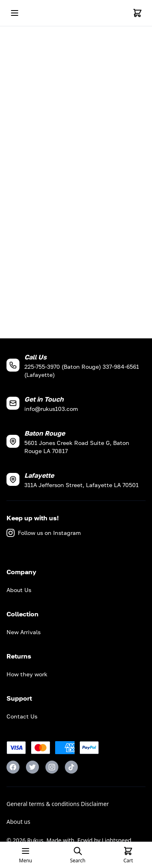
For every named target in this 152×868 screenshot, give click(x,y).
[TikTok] (71, 767)
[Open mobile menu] (15, 13)
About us (18, 822)
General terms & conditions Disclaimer (58, 804)
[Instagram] (52, 767)
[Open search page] (78, 855)
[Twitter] (32, 767)
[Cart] (137, 13)
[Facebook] (13, 767)
